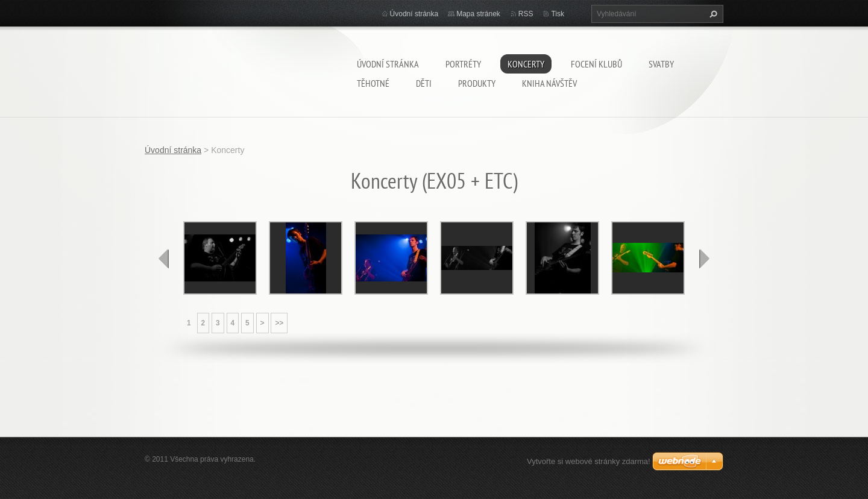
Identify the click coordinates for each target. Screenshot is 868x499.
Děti (424, 83)
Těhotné (373, 83)
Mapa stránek (478, 14)
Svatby (661, 64)
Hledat (712, 14)
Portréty (463, 64)
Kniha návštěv (549, 83)
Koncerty (526, 64)
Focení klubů (596, 64)
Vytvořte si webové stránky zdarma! (589, 461)
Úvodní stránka (388, 64)
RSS (526, 14)
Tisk (558, 14)
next (704, 259)
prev (164, 259)
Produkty (477, 83)
